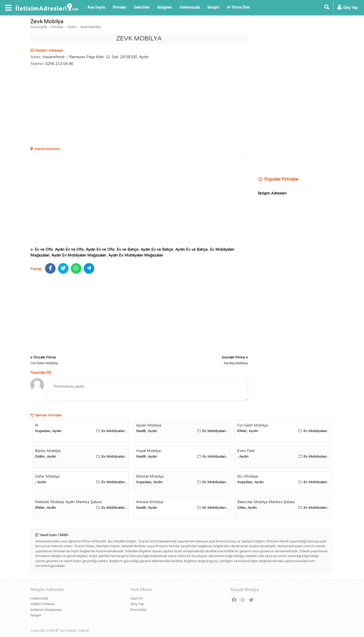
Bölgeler (165, 7)
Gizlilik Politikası (43, 604)
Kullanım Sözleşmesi (46, 610)
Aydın (72, 27)
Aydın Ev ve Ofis (69, 249)
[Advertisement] (139, 107)
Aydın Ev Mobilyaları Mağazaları (79, 255)
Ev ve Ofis (44, 249)
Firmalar (119, 7)
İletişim (213, 7)
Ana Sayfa (96, 7)
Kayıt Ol (136, 599)
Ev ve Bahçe (128, 249)
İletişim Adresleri (272, 193)
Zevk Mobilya (90, 27)
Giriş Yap (137, 604)
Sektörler (142, 7)
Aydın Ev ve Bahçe (157, 249)
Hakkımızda (190, 7)
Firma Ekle (238, 7)
